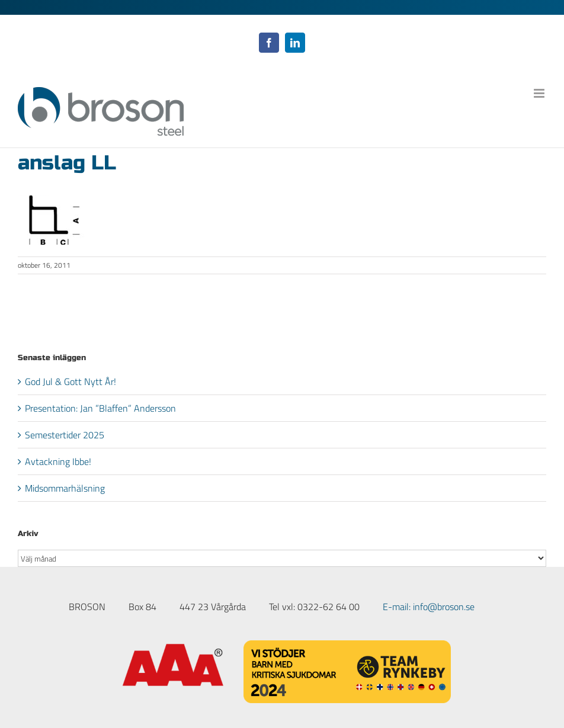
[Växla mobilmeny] (540, 93)
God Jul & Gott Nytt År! (70, 381)
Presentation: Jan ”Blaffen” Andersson (100, 408)
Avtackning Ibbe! (58, 461)
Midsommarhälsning (65, 488)
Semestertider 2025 (65, 435)
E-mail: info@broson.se (429, 607)
